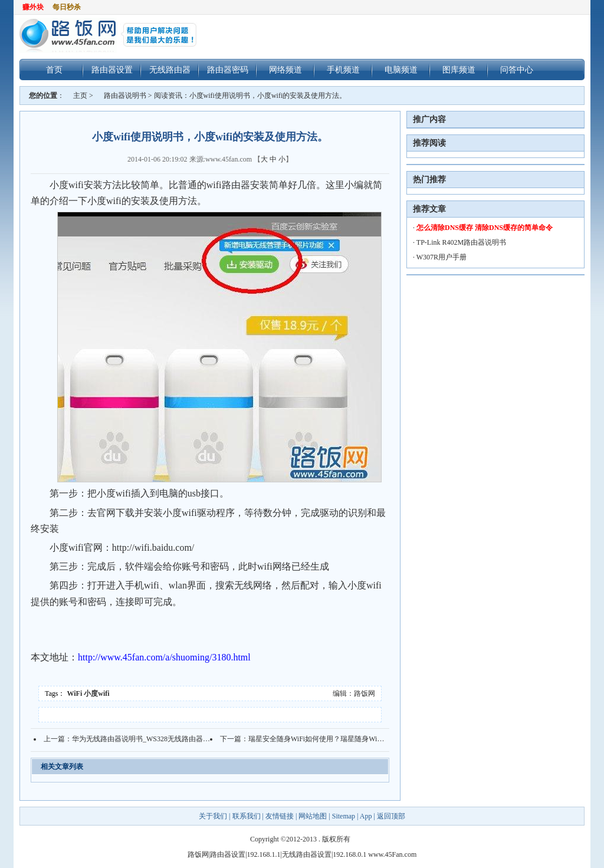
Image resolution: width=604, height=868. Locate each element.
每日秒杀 (67, 7)
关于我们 (214, 816)
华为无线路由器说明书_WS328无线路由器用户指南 (152, 739)
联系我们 (247, 816)
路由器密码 (228, 70)
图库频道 (459, 70)
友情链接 (280, 816)
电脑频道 (401, 70)
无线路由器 (170, 70)
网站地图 (313, 816)
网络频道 (285, 70)
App (366, 816)
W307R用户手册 (441, 257)
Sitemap (344, 816)
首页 (54, 70)
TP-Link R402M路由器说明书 (461, 242)
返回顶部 (391, 816)
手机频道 (343, 70)
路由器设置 (112, 70)
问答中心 (517, 70)
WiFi (75, 693)
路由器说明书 (125, 96)
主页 (80, 96)
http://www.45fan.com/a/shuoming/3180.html (164, 657)
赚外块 (33, 7)
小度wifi (96, 693)
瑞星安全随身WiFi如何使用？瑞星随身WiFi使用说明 (330, 739)
